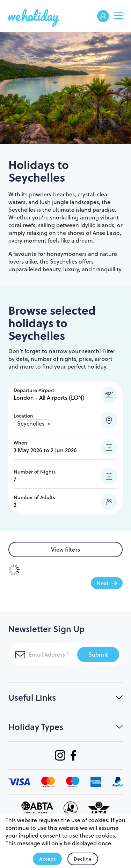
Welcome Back (103, 17)
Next (103, 583)
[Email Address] (43, 654)
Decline (83, 859)
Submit (98, 654)
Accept (47, 859)
